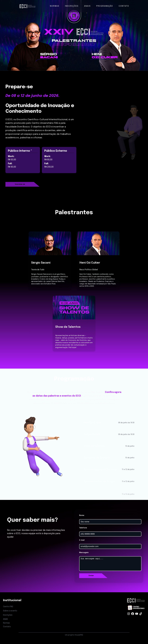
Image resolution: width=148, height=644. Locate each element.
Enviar (91, 576)
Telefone (83, 528)
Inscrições (8, 615)
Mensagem (84, 553)
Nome (82, 515)
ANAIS (87, 6)
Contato (7, 627)
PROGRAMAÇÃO (105, 6)
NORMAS (55, 6)
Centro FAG (8, 607)
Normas (6, 623)
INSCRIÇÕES (72, 6)
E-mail (82, 540)
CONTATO (124, 6)
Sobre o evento (10, 611)
